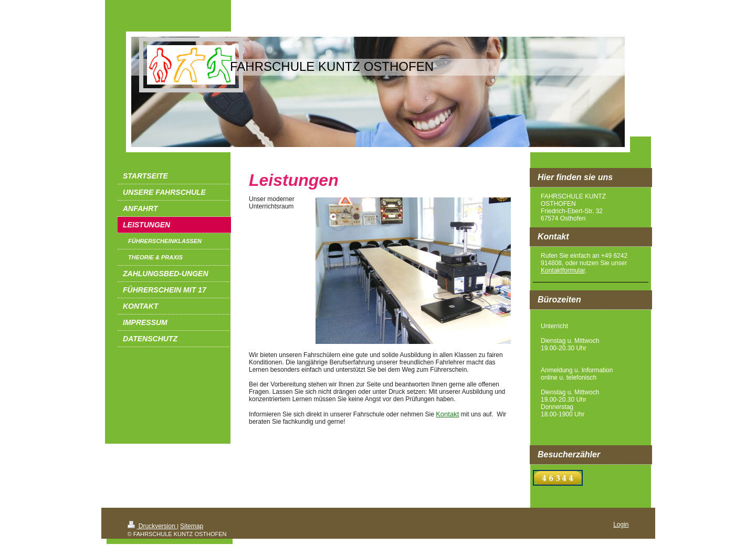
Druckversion (153, 526)
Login (621, 525)
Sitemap (192, 526)
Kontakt (447, 414)
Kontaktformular (563, 270)
